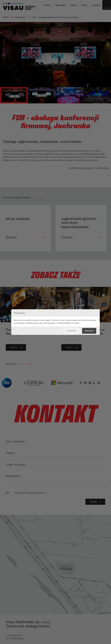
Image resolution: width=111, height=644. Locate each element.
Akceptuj (89, 331)
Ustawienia (71, 331)
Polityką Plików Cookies (68, 323)
